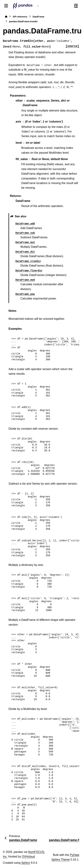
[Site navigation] (6, 6)
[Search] (68, 6)
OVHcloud (28, 857)
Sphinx (26, 863)
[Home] (6, 17)
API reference (20, 17)
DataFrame (39, 17)
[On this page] (76, 6)
